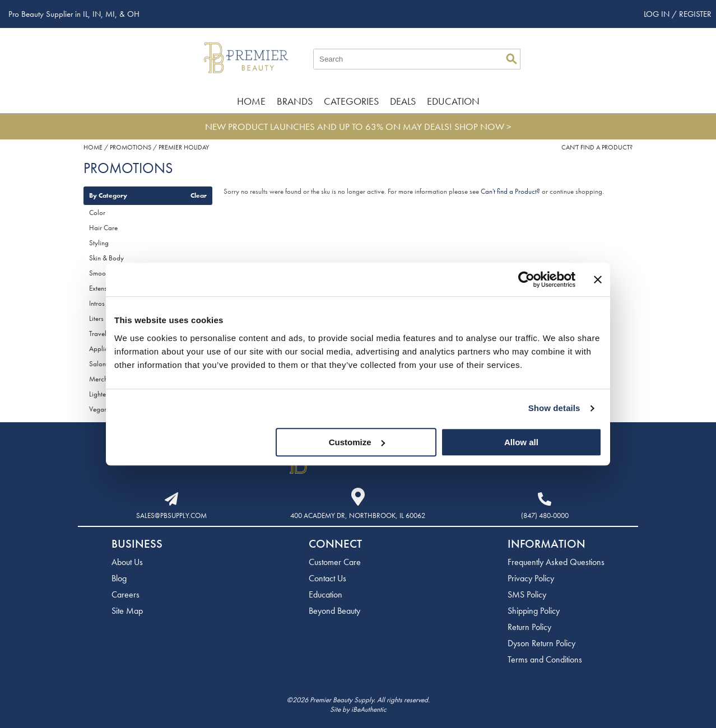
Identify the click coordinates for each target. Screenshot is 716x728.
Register (695, 14)
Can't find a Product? (597, 147)
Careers (125, 594)
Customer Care (335, 562)
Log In (658, 14)
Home (251, 101)
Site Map (127, 611)
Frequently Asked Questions (556, 562)
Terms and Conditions (545, 659)
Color (97, 213)
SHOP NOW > (483, 127)
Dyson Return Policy (541, 643)
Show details (554, 408)
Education (453, 101)
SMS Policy (527, 594)
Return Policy (529, 627)
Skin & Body (106, 258)
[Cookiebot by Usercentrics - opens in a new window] (526, 279)
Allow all (521, 442)
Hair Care (103, 228)
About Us (127, 562)
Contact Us (327, 578)
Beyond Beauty (334, 611)
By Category (108, 195)
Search (512, 59)
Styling (99, 243)
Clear (199, 195)
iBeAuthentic (369, 709)
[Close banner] (598, 279)
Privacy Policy (531, 578)
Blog (119, 578)
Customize (357, 442)
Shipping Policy (534, 611)
